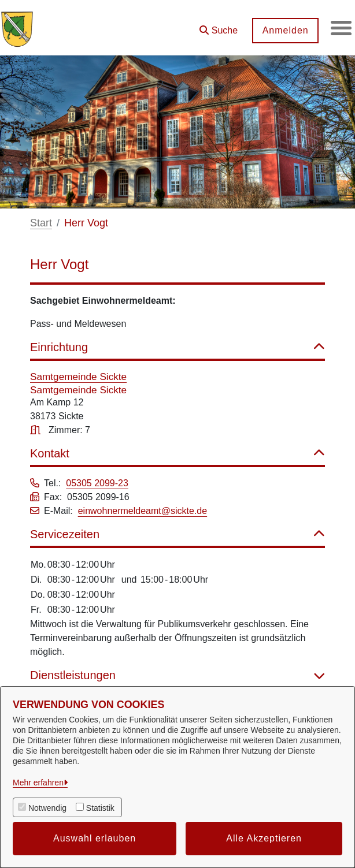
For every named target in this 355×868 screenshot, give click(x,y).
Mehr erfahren (38, 783)
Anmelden (283, 30)
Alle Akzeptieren (264, 838)
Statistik (100, 808)
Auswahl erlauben (95, 838)
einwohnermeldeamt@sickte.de (143, 511)
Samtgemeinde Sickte (78, 377)
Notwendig (47, 808)
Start (41, 223)
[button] (216, 26)
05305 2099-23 (97, 483)
